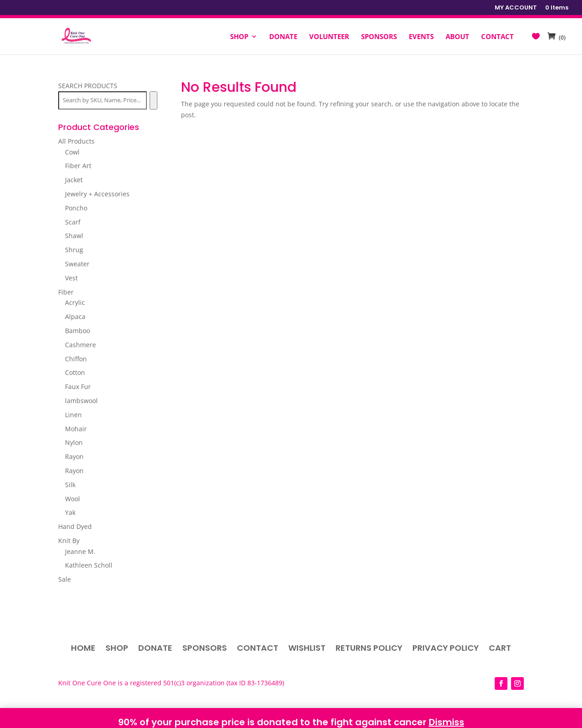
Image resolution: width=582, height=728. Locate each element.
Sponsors (205, 649)
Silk (70, 485)
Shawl (74, 236)
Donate (155, 649)
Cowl (72, 152)
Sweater (77, 264)
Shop (117, 649)
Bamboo (78, 331)
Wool (73, 499)
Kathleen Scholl (89, 565)
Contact (258, 649)
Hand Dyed (75, 526)
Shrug (74, 250)
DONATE (283, 37)
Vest (71, 278)
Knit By (69, 541)
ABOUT (457, 37)
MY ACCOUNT (516, 8)
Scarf (73, 222)
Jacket (74, 180)
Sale (65, 579)
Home (83, 649)
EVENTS (421, 37)
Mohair (76, 429)
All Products (76, 141)
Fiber (66, 292)
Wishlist (307, 649)
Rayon (74, 456)
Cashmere (80, 345)
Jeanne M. (80, 551)
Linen (73, 415)
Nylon (74, 442)
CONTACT (497, 37)
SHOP (239, 37)
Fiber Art (78, 166)
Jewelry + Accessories (97, 194)
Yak (70, 512)
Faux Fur (78, 386)
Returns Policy (369, 649)
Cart (500, 649)
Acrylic (75, 302)
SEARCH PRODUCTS (88, 86)
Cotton (75, 372)
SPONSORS (379, 37)
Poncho (76, 208)
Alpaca (75, 317)
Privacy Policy (446, 649)
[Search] (153, 100)
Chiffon (76, 359)
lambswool (81, 401)
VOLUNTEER (329, 37)
